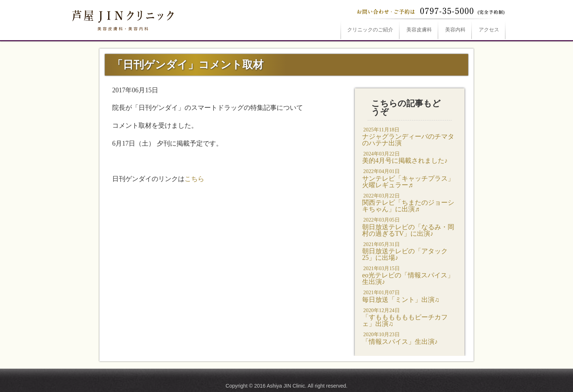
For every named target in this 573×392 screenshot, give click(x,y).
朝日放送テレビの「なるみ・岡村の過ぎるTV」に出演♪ (410, 226)
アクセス (489, 30)
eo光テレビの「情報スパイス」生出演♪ (410, 275)
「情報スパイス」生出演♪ (410, 338)
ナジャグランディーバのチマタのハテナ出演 (410, 136)
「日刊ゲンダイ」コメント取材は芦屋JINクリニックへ (122, 19)
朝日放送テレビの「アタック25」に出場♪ (410, 251)
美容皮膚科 (419, 30)
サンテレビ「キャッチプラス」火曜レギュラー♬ (410, 178)
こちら (194, 179)
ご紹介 (370, 30)
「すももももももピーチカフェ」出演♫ (410, 317)
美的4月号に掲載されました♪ (410, 157)
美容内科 (455, 30)
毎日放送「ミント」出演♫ (410, 296)
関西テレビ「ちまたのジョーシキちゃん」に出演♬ (410, 202)
